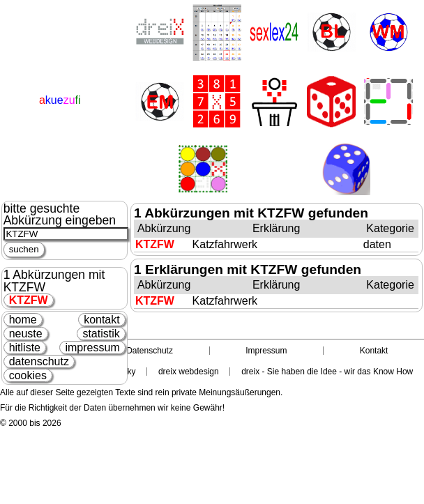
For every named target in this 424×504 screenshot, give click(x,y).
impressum (92, 348)
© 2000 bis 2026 (31, 423)
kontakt (102, 320)
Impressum (266, 351)
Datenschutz (150, 351)
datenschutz (39, 361)
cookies (28, 375)
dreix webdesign (189, 372)
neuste (26, 334)
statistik (101, 334)
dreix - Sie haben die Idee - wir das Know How (327, 372)
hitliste (25, 348)
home (23, 320)
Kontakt (374, 351)
